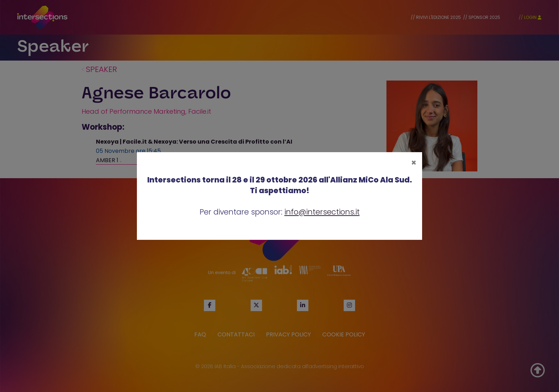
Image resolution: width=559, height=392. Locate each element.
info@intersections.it (322, 212)
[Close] (414, 163)
